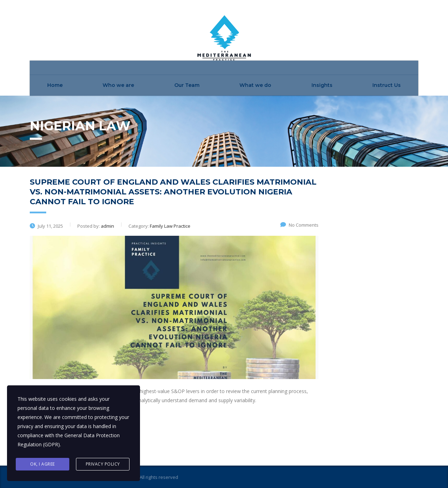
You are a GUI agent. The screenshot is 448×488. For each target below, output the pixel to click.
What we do (255, 85)
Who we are (118, 85)
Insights (322, 85)
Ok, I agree (43, 464)
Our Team (187, 85)
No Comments (299, 225)
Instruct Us (387, 85)
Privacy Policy (103, 464)
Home (55, 85)
